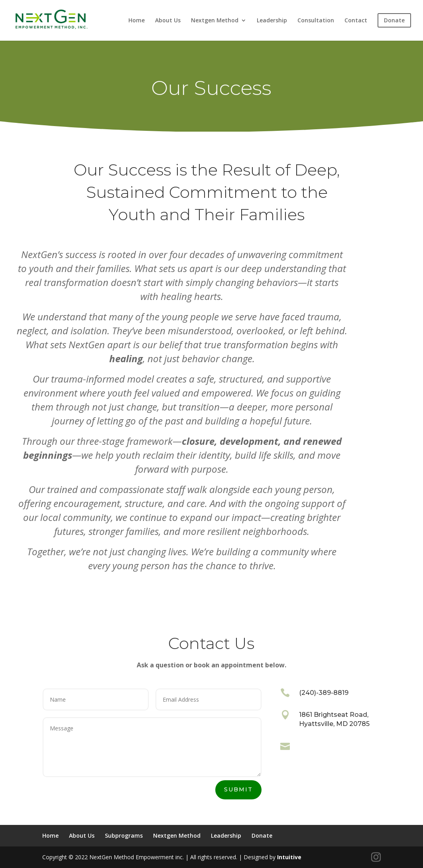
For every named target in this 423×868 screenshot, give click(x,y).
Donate (262, 835)
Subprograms (124, 835)
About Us (168, 21)
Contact (356, 21)
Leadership (272, 21)
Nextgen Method (215, 21)
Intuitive (289, 857)
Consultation (316, 21)
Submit (238, 789)
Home (137, 21)
